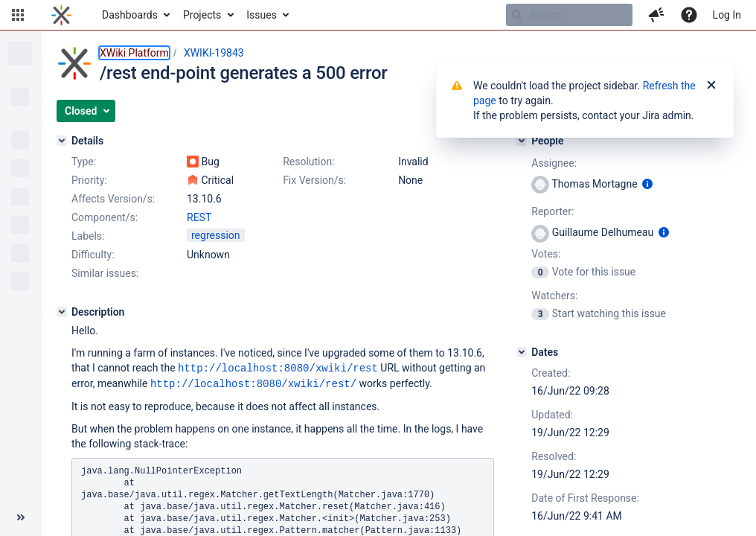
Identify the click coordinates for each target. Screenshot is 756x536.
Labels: (88, 236)
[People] (522, 141)
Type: (84, 162)
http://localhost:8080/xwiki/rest (278, 367)
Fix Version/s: (314, 180)
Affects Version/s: (113, 199)
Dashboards (130, 15)
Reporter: (552, 211)
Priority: (89, 180)
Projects (202, 15)
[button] (18, 15)
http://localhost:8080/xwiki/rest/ (253, 382)
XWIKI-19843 (214, 53)
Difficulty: (93, 255)
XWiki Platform (134, 53)
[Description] (62, 312)
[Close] (711, 86)
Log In (727, 15)
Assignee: (554, 163)
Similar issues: (105, 273)
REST (199, 217)
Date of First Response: (585, 498)
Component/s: (105, 217)
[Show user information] (647, 184)
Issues (262, 15)
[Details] (62, 141)
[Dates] (522, 352)
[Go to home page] (61, 15)
